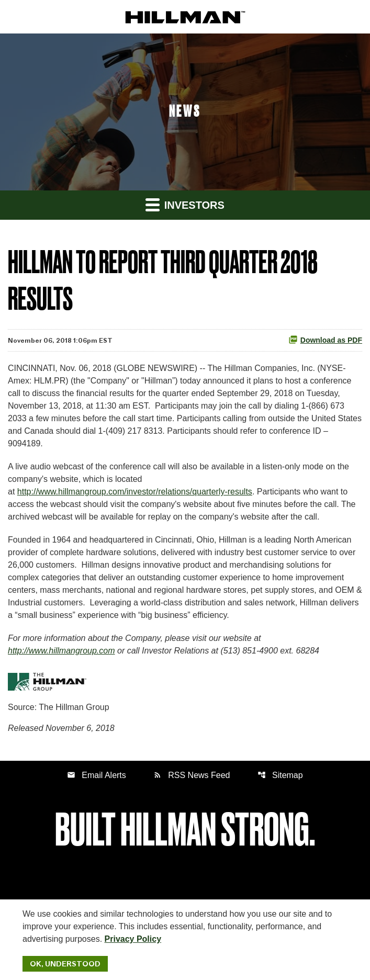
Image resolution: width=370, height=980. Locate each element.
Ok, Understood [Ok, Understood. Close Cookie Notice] (65, 964)
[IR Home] (185, 16)
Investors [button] (185, 204)
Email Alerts (96, 775)
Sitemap (280, 775)
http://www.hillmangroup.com (61, 651)
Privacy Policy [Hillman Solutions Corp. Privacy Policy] (133, 939)
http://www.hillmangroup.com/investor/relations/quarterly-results (135, 492)
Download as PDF (325, 340)
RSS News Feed (192, 775)
